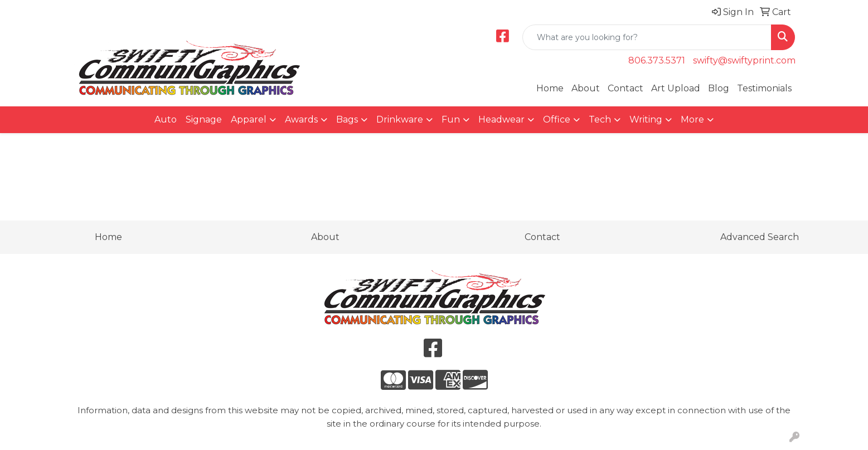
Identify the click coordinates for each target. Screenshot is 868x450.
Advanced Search (760, 237)
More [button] (692, 119)
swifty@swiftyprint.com (744, 60)
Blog (719, 88)
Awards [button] (301, 119)
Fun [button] (451, 119)
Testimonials (764, 88)
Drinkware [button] (400, 119)
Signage (204, 119)
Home (550, 88)
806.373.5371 (657, 60)
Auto (166, 119)
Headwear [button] (501, 119)
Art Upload (676, 88)
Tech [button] (600, 119)
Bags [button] (347, 119)
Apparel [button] (249, 119)
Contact (625, 88)
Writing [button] (646, 119)
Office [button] (557, 119)
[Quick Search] (647, 37)
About (586, 88)
